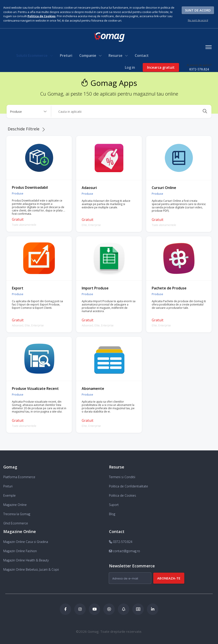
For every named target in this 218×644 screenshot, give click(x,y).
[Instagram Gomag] (80, 609)
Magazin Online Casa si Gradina (26, 541)
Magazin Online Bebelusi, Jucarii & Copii (31, 569)
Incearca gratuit (161, 67)
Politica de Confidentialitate (128, 486)
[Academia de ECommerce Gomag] (138, 609)
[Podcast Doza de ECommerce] (109, 609)
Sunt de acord (198, 10)
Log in (130, 67)
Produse (18, 193)
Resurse (118, 56)
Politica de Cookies (123, 495)
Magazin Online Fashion (20, 551)
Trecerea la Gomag (17, 514)
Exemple (9, 495)
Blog (112, 514)
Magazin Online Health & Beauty (26, 560)
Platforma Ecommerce (19, 477)
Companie (91, 56)
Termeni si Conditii (122, 477)
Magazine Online (15, 504)
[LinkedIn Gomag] (153, 609)
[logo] (109, 37)
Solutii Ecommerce (35, 56)
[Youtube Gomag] (94, 609)
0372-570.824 (199, 69)
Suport (114, 504)
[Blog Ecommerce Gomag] (124, 609)
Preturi (66, 56)
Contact (142, 56)
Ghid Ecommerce (16, 523)
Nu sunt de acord (198, 20)
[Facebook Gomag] (65, 609)
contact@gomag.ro (125, 551)
